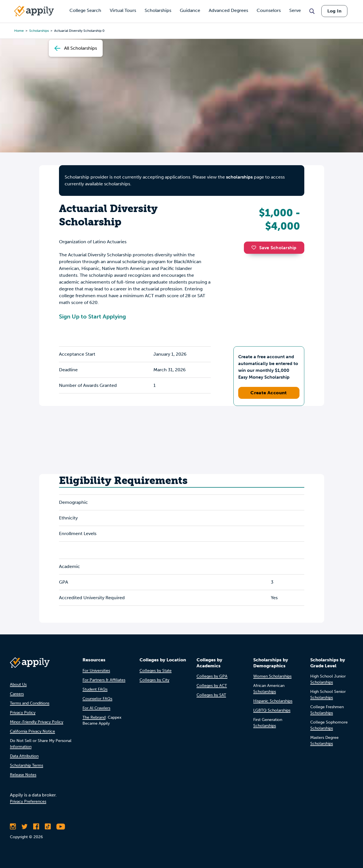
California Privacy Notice (32, 731)
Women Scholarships (272, 676)
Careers (17, 694)
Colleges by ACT (212, 686)
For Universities (96, 671)
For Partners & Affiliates (104, 680)
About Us (18, 684)
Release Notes (23, 775)
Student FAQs (95, 689)
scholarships (239, 177)
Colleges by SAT (211, 695)
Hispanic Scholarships (273, 701)
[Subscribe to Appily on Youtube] (61, 827)
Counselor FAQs (97, 699)
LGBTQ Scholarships (272, 710)
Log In (334, 11)
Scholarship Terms (27, 765)
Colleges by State (156, 671)
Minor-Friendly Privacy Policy (37, 722)
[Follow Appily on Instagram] (13, 827)
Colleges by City (154, 680)
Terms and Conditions (30, 703)
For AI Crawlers (96, 708)
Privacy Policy (23, 713)
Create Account (269, 393)
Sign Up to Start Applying (92, 316)
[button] (255, 248)
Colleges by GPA (212, 676)
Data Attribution (24, 756)
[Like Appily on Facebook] (36, 827)
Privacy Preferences (28, 801)
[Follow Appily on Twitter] (25, 827)
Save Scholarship (274, 248)
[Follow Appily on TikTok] (48, 827)
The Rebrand (94, 717)
